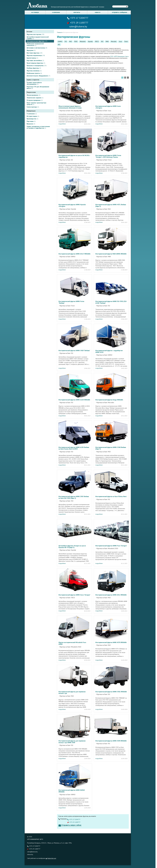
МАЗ (71, 42)
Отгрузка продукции (35, 100)
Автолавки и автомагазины (37, 48)
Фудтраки (31, 50)
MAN (107, 42)
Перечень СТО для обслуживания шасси (38, 87)
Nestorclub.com (52, 858)
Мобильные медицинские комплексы (35, 45)
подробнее (62, 124)
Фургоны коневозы (34, 71)
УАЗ (102, 42)
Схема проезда (33, 107)
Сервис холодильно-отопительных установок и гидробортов (38, 127)
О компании (32, 114)
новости (98, 12)
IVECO (97, 42)
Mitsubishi (83, 42)
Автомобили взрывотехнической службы (38, 38)
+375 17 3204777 (78, 18)
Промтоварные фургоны (36, 63)
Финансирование (34, 95)
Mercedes (114, 42)
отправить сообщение (119, 12)
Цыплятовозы (32, 58)
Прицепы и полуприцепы (37, 66)
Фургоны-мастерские (35, 34)
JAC (59, 45)
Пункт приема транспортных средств (36, 104)
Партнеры (31, 121)
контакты (77, 12)
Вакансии (31, 124)
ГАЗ (66, 42)
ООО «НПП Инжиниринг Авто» (119, 56)
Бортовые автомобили (35, 60)
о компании (56, 12)
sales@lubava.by (32, 852)
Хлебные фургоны (34, 68)
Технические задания (35, 98)
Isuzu (120, 42)
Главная (59, 32)
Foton (126, 42)
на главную (35, 12)
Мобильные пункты (34, 73)
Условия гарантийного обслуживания (34, 83)
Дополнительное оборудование (38, 76)
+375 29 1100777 (78, 23)
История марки (33, 116)
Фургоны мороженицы (36, 55)
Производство (33, 119)
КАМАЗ (60, 42)
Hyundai (90, 42)
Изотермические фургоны (37, 41)
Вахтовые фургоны (35, 53)
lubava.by (30, 854)
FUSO (76, 42)
